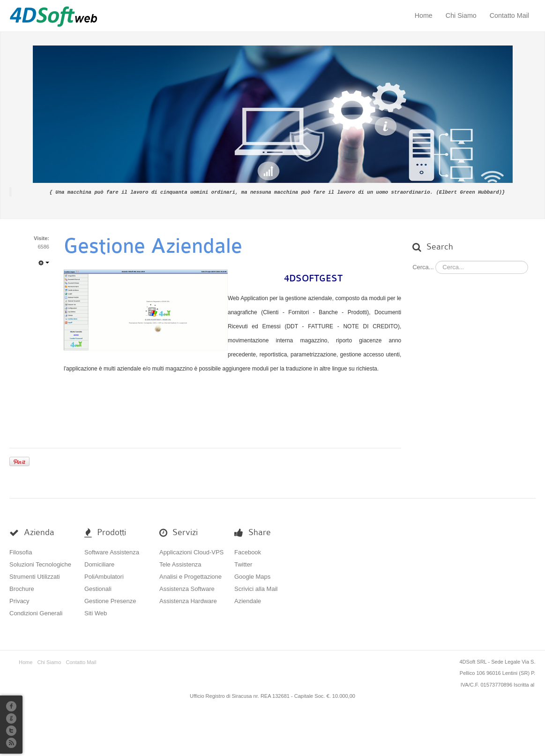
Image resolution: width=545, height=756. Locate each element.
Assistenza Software (187, 588)
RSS (11, 743)
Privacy (19, 601)
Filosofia (21, 552)
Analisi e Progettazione (190, 576)
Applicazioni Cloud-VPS (191, 552)
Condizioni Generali (36, 613)
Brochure (22, 588)
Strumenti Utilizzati (35, 576)
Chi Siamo (461, 15)
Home (424, 15)
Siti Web (96, 613)
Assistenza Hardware (188, 601)
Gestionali (98, 588)
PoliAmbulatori (104, 576)
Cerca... (423, 267)
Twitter (243, 564)
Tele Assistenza (180, 564)
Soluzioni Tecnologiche (40, 564)
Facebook (248, 552)
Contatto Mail (509, 15)
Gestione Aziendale (153, 246)
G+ (11, 718)
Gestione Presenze (110, 601)
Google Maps (252, 576)
